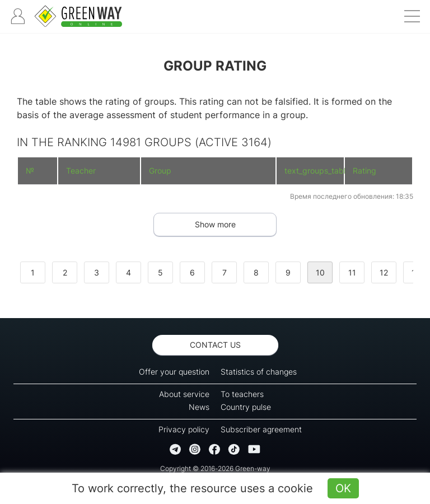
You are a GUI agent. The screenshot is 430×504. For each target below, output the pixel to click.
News (199, 407)
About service (184, 394)
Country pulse (246, 407)
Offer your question (174, 372)
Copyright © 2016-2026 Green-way (215, 468)
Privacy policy (184, 429)
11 (352, 272)
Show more (215, 224)
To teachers (242, 394)
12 (384, 272)
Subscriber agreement (261, 429)
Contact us (215, 345)
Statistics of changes (259, 372)
